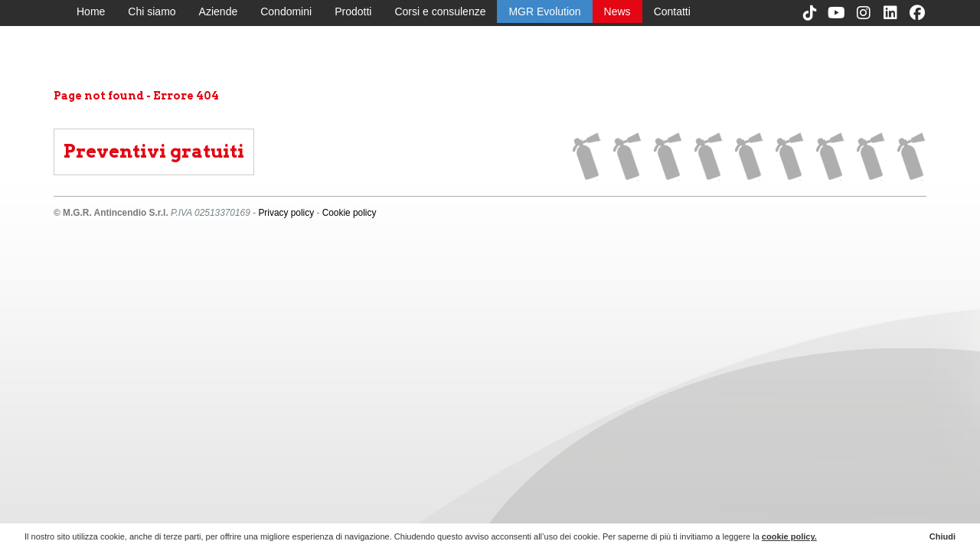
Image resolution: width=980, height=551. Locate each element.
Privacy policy (286, 213)
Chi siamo (152, 11)
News (617, 11)
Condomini (286, 11)
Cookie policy (350, 213)
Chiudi (942, 536)
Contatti (672, 11)
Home (91, 11)
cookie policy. (789, 536)
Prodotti (353, 11)
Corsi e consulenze (440, 11)
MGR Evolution (544, 11)
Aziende (219, 11)
